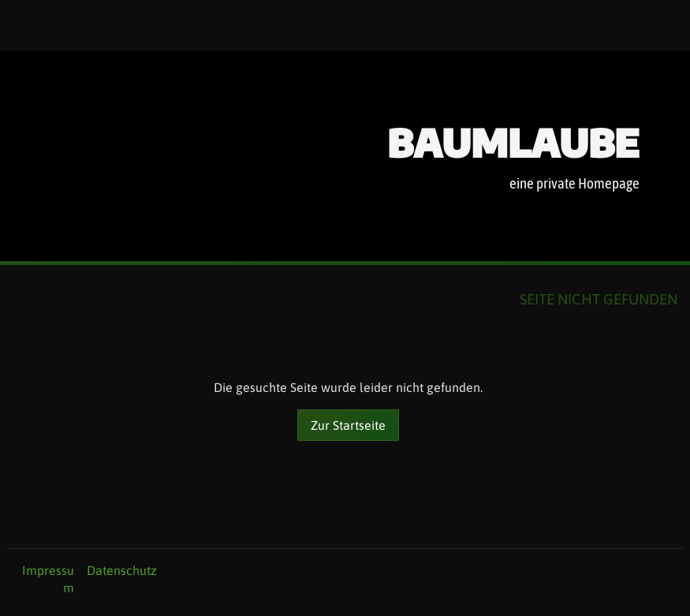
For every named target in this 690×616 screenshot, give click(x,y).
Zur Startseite (348, 425)
